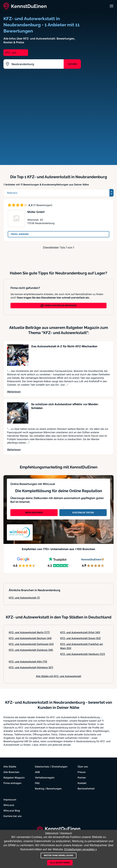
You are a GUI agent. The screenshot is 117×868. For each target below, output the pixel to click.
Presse (82, 772)
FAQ (37, 783)
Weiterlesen (14, 391)
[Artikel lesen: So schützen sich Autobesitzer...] (18, 413)
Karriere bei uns (13, 816)
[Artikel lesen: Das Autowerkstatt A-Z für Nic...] (18, 355)
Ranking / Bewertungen (48, 789)
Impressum (10, 800)
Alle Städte (10, 767)
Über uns (83, 767)
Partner (82, 778)
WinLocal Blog (12, 811)
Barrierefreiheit (86, 789)
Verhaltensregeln (45, 778)
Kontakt (82, 783)
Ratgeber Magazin (14, 778)
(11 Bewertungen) (43, 205)
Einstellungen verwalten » (81, 849)
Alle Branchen (11, 772)
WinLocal (9, 805)
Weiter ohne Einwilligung (58, 855)
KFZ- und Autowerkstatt (24, 598)
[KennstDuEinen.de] (25, 6)
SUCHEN (72, 64)
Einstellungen (60, 767)
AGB (37, 772)
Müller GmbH (36, 212)
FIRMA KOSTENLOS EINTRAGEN (58, 306)
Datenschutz (42, 767)
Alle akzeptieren (60, 863)
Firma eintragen (12, 783)
